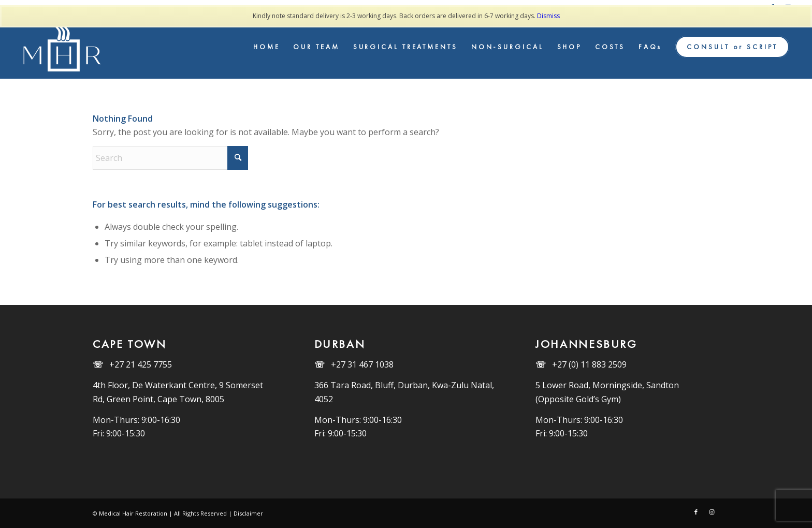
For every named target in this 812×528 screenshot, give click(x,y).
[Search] (170, 158)
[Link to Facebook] (696, 512)
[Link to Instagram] (712, 512)
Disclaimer (248, 513)
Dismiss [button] (548, 16)
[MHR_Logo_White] (64, 47)
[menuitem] (267, 47)
